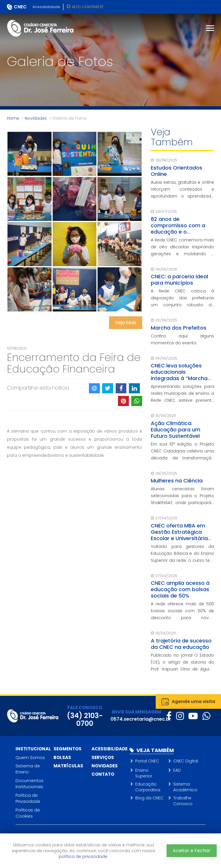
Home (13, 118)
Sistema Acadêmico (185, 787)
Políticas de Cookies (28, 813)
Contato (103, 774)
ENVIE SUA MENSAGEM (136, 712)
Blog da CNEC (149, 798)
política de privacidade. (83, 856)
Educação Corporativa (148, 787)
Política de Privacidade (28, 798)
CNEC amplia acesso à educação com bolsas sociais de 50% (180, 589)
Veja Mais (126, 323)
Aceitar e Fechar (192, 851)
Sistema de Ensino (28, 769)
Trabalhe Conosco (183, 801)
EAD (177, 770)
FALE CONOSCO (85, 708)
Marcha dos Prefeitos (179, 328)
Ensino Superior (144, 773)
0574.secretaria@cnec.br (141, 719)
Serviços (103, 757)
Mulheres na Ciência (177, 481)
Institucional (33, 749)
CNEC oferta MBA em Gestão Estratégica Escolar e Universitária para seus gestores (179, 535)
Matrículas (68, 766)
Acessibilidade (46, 7)
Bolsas (62, 757)
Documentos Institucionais (29, 784)
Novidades (36, 118)
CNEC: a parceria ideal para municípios (179, 280)
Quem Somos (30, 757)
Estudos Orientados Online (177, 171)
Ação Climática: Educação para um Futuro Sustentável (176, 430)
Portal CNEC (147, 761)
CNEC (20, 7)
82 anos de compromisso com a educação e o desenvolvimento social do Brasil (181, 232)
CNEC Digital (186, 761)
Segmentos (67, 749)
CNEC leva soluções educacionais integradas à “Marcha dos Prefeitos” (179, 375)
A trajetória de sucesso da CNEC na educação (181, 644)
